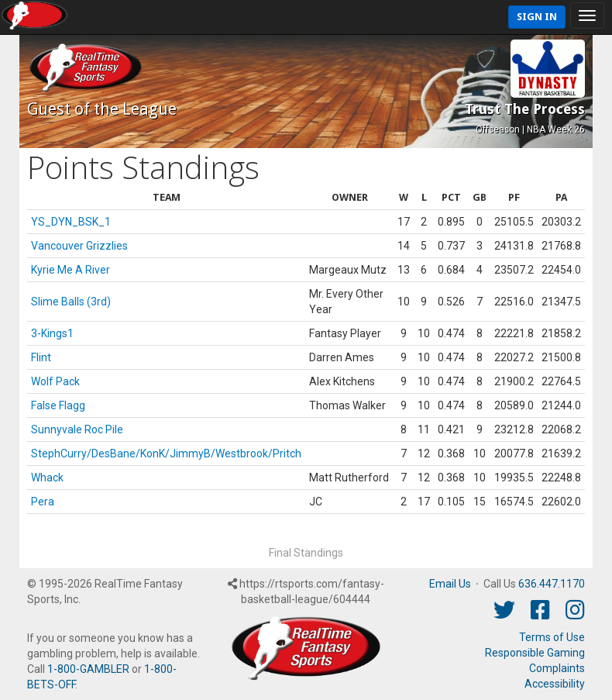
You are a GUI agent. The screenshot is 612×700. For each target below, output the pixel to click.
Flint (41, 357)
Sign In (537, 17)
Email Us (450, 584)
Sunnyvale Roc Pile (77, 429)
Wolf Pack (55, 381)
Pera (43, 502)
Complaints (557, 668)
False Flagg (58, 405)
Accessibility (555, 684)
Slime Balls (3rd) (71, 302)
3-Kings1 (52, 333)
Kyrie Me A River (70, 270)
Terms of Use (552, 637)
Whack (47, 478)
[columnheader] (166, 198)
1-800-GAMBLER (88, 669)
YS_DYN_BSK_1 (71, 222)
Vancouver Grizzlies (79, 246)
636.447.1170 (552, 584)
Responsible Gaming (535, 653)
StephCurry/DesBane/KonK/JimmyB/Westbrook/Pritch (166, 453)
